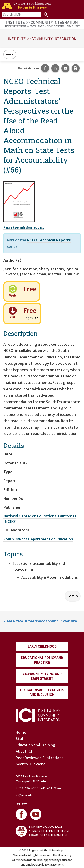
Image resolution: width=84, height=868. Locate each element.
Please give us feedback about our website (40, 621)
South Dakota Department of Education (38, 539)
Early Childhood (42, 646)
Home (21, 732)
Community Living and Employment (42, 676)
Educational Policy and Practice (42, 660)
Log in (73, 596)
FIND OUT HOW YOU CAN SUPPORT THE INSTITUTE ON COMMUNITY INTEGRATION (42, 831)
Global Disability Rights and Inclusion (42, 692)
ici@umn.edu (24, 795)
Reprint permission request (24, 227)
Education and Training (36, 745)
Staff (20, 739)
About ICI (24, 751)
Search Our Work (30, 764)
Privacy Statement (51, 865)
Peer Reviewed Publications (40, 758)
